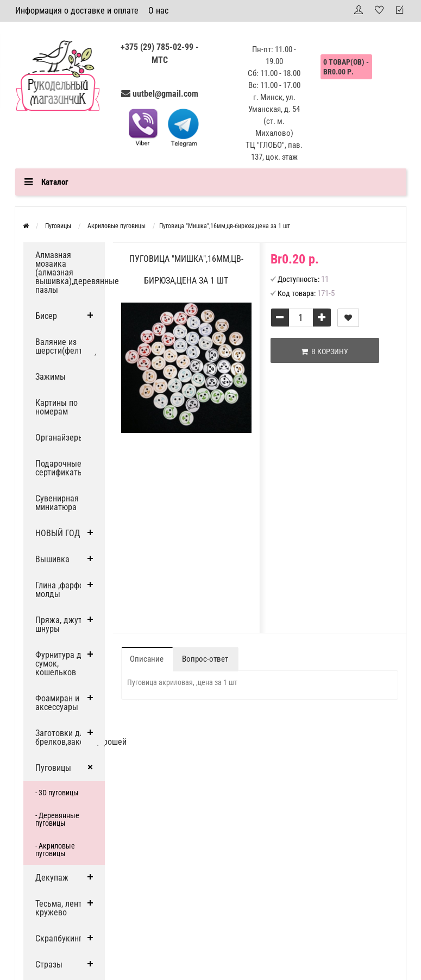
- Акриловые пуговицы (55, 850)
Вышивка (52, 559)
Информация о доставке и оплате (77, 11)
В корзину (325, 351)
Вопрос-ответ (205, 659)
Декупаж (52, 878)
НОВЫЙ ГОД (58, 533)
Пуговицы (53, 768)
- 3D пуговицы (57, 793)
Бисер (46, 316)
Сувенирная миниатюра (57, 503)
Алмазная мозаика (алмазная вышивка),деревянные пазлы (70, 272)
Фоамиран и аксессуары (57, 703)
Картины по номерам (56, 407)
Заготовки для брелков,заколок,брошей (70, 737)
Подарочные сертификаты (59, 468)
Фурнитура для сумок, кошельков (63, 664)
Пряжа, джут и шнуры (62, 624)
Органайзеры (60, 438)
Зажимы (51, 377)
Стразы (49, 965)
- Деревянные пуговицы (57, 819)
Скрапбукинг (59, 938)
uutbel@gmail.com (165, 94)
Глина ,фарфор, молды (62, 590)
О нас (158, 11)
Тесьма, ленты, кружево (62, 908)
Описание (147, 659)
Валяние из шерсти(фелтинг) (66, 346)
